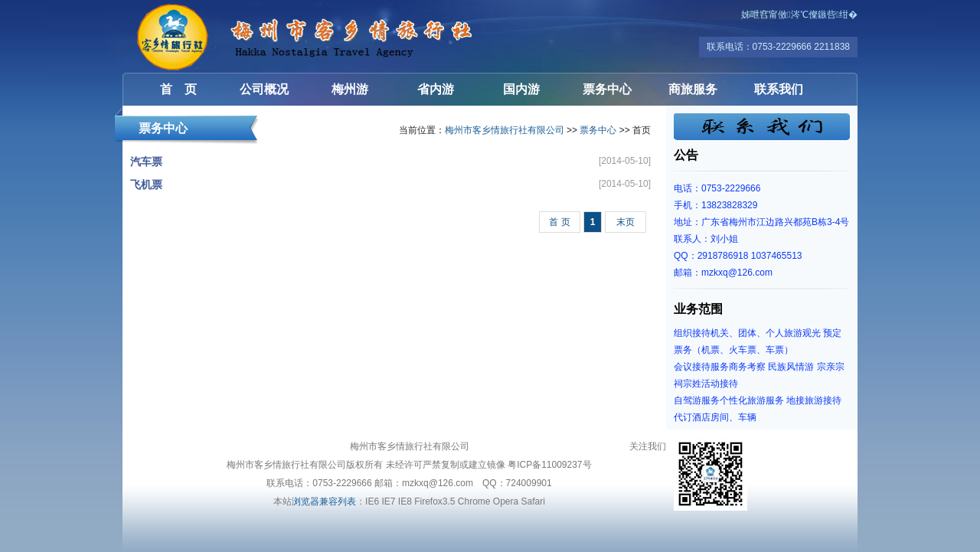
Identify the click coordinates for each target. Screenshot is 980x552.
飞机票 (146, 185)
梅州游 (350, 89)
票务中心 (607, 89)
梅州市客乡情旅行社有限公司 (214, 36)
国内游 (521, 89)
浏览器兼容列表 (324, 501)
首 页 (178, 89)
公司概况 (264, 89)
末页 (626, 222)
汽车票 (146, 162)
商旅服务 (693, 89)
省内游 (436, 89)
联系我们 (779, 89)
